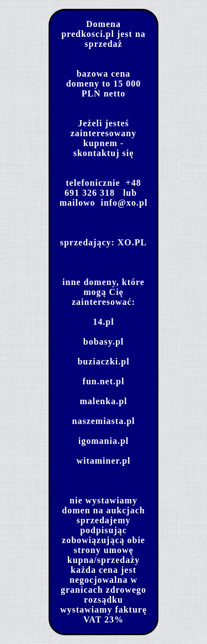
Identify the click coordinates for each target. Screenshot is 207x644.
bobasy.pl (104, 342)
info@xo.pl (124, 203)
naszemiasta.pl (104, 421)
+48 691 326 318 (103, 188)
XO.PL (132, 242)
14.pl (103, 322)
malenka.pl (103, 401)
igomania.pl (104, 441)
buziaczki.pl (103, 361)
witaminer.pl (103, 461)
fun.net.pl (104, 381)
